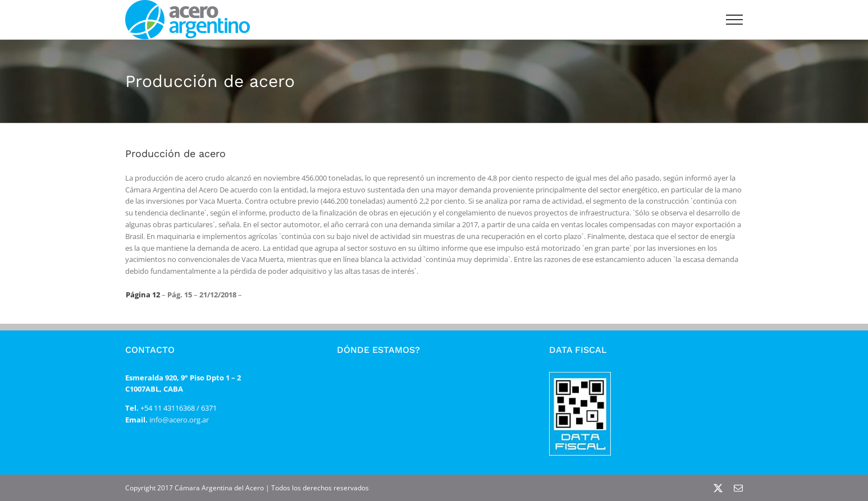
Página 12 (143, 295)
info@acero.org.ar (178, 420)
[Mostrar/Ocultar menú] (735, 20)
